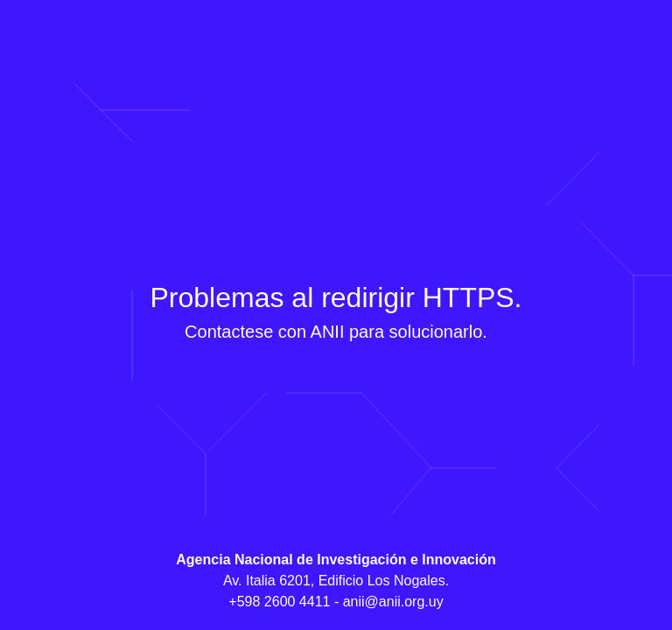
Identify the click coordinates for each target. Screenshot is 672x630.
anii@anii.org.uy (393, 602)
